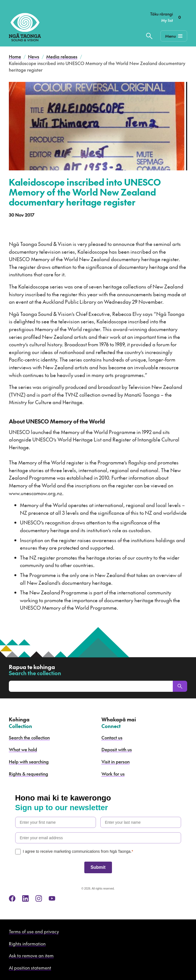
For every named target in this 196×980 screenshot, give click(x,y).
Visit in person (116, 761)
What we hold (23, 749)
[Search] (180, 686)
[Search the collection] (149, 36)
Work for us (113, 774)
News (34, 56)
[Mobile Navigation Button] (174, 36)
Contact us (112, 737)
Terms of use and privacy (34, 931)
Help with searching (29, 761)
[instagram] (39, 898)
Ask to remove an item (31, 955)
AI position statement (30, 968)
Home (15, 56)
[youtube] (52, 898)
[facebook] (12, 898)
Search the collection (29, 737)
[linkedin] (25, 898)
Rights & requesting (28, 774)
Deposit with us (117, 749)
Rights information (27, 943)
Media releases (62, 56)
